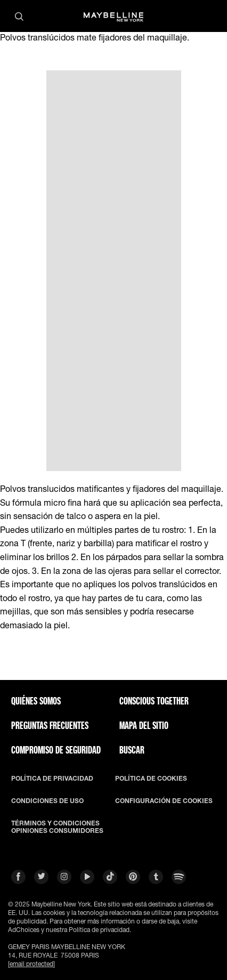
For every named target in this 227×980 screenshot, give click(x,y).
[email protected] (31, 964)
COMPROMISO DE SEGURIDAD (56, 750)
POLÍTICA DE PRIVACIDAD (52, 779)
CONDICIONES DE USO (47, 801)
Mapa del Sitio (144, 725)
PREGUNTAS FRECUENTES (50, 725)
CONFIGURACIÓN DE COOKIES (164, 801)
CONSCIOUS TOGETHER (154, 701)
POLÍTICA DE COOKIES (151, 779)
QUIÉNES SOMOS (36, 701)
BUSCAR (132, 750)
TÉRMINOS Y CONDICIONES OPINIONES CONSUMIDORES (57, 827)
